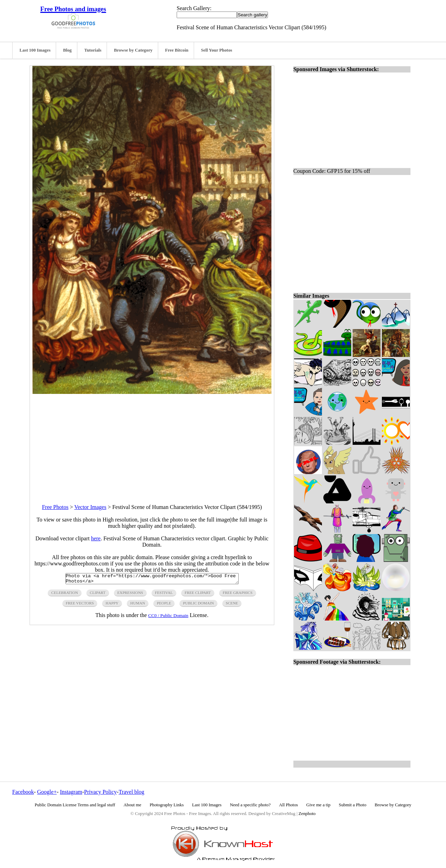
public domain (198, 605)
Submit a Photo (352, 805)
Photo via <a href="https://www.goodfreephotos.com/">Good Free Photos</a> (152, 580)
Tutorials (93, 50)
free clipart (198, 595)
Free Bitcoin (177, 50)
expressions (130, 595)
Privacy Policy (100, 792)
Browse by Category (133, 50)
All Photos (289, 805)
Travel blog (131, 792)
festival (164, 595)
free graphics (237, 595)
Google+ (47, 792)
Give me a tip (318, 805)
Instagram (71, 792)
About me (133, 805)
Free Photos (55, 507)
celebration (64, 595)
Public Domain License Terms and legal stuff (75, 805)
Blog (67, 50)
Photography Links (167, 805)
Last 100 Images (35, 50)
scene (232, 605)
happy (112, 605)
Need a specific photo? (250, 805)
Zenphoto (307, 814)
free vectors (80, 605)
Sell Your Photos (217, 50)
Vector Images (90, 507)
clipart (98, 595)
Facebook (23, 792)
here (96, 538)
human (138, 605)
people (164, 605)
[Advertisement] (152, 443)
